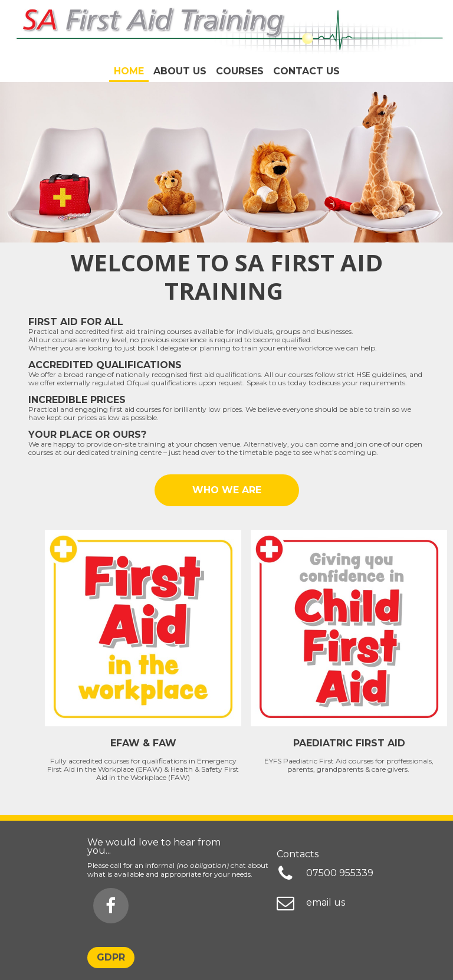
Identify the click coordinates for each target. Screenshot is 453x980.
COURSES (240, 71)
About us (180, 71)
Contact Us (306, 71)
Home (129, 71)
